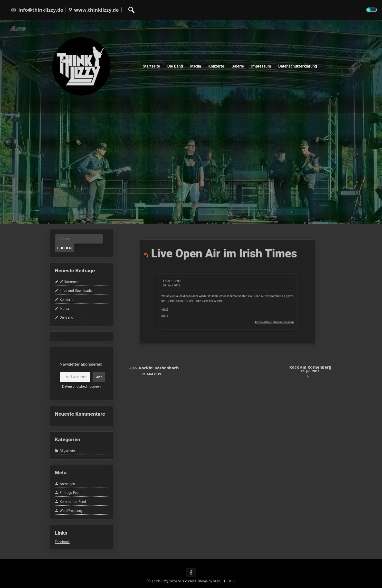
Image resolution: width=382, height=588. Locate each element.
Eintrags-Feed (70, 493)
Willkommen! (70, 282)
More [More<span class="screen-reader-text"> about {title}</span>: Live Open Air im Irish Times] (191, 307)
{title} (191, 304)
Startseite (151, 66)
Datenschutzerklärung (298, 66)
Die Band (175, 66)
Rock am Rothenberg (310, 369)
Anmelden (67, 484)
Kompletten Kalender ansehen (255, 311)
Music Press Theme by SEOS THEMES (207, 581)
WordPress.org (71, 511)
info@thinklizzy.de (37, 10)
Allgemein (67, 451)
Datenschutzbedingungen (81, 386)
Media (196, 66)
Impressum (261, 66)
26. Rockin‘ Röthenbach (151, 370)
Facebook (62, 542)
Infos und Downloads (76, 291)
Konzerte (216, 66)
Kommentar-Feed (73, 502)
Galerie (238, 66)
